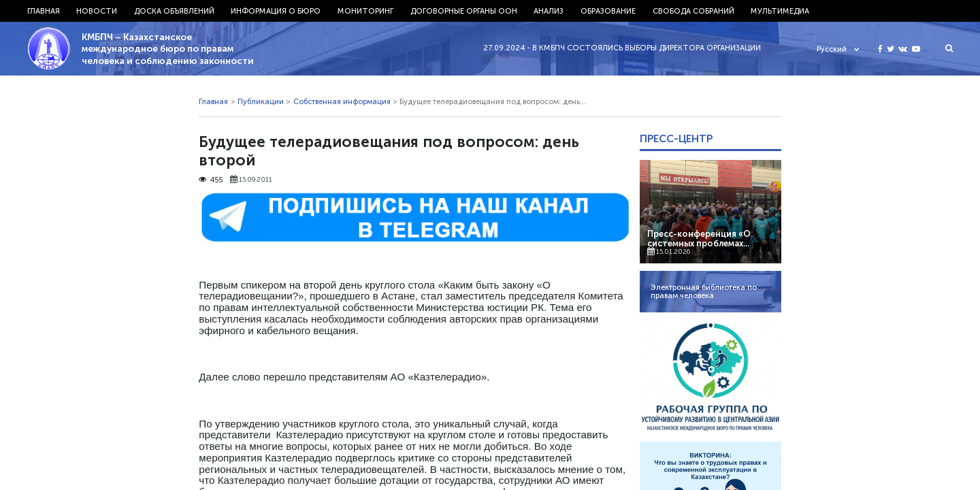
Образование (608, 11)
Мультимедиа (780, 11)
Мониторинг (365, 11)
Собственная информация (342, 101)
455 (211, 180)
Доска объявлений (174, 11)
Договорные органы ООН (464, 11)
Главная (44, 11)
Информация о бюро (276, 11)
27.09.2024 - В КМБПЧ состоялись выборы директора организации (628, 48)
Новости (97, 11)
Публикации (261, 101)
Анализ (549, 11)
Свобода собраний (693, 11)
